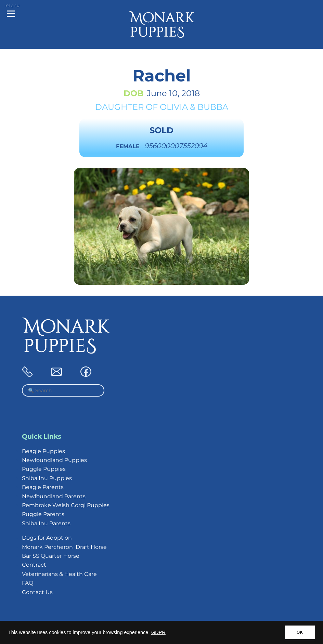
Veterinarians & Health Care (59, 574)
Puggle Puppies (44, 469)
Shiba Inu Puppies (47, 478)
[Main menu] (12, 11)
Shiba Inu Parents (46, 523)
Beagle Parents (43, 487)
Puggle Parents (43, 514)
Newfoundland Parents (54, 496)
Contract (34, 565)
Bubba (213, 107)
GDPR (158, 632)
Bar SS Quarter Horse (51, 556)
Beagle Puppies (43, 451)
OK (300, 632)
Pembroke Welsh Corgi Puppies (66, 505)
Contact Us (37, 592)
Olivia (174, 107)
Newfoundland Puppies (54, 460)
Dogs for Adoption (47, 538)
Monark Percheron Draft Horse (64, 547)
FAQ (28, 583)
